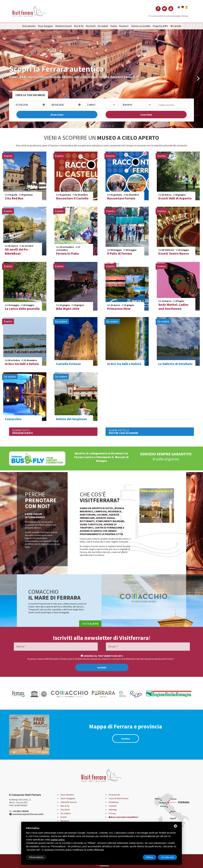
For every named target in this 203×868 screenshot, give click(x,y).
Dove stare (57, 115)
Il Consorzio (154, 16)
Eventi (114, 26)
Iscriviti (102, 667)
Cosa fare (146, 115)
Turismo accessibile (141, 26)
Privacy (112, 813)
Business (124, 26)
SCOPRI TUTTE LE (124, 432)
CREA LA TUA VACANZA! (30, 95)
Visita (90, 624)
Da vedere (103, 26)
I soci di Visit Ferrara (119, 798)
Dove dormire (29, 26)
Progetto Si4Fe (160, 26)
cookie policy (58, 840)
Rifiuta (150, 857)
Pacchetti (91, 26)
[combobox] (101, 105)
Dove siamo (166, 16)
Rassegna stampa (180, 16)
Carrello (176, 26)
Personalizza (36, 857)
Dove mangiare (45, 26)
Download (114, 802)
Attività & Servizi (64, 26)
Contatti (113, 806)
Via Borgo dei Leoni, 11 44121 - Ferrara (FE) (20, 801)
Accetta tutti (167, 857)
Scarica (126, 739)
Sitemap (113, 810)
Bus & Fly (79, 26)
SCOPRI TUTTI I (23, 432)
